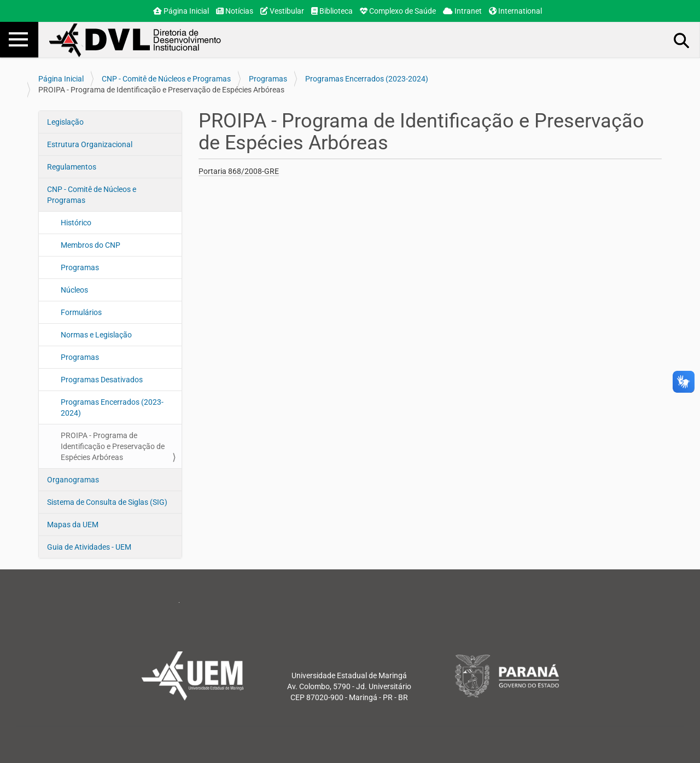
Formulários (81, 312)
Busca (682, 40)
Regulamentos (72, 167)
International (515, 11)
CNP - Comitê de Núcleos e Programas (166, 79)
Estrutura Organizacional (90, 144)
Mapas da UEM (73, 525)
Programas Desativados (102, 380)
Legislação (65, 122)
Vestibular (282, 11)
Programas (268, 79)
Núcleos (74, 290)
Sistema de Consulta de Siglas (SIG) (107, 502)
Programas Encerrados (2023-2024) (367, 79)
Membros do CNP (91, 245)
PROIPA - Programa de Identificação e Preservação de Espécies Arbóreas (113, 446)
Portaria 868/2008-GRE (239, 171)
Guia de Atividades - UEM (89, 547)
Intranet (462, 11)
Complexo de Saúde (398, 11)
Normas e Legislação (96, 335)
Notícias (235, 11)
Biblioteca (332, 11)
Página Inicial (181, 11)
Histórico (76, 223)
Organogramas (73, 480)
